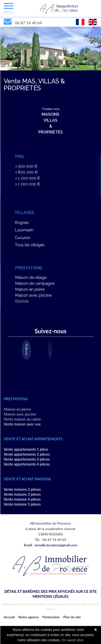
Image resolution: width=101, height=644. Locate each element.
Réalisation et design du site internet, (25, 604)
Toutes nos (51, 121)
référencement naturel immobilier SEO (71, 604)
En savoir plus (73, 640)
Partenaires (51, 617)
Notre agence (29, 617)
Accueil (9, 617)
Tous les (30, 245)
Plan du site (72, 617)
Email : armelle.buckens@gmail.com (51, 545)
